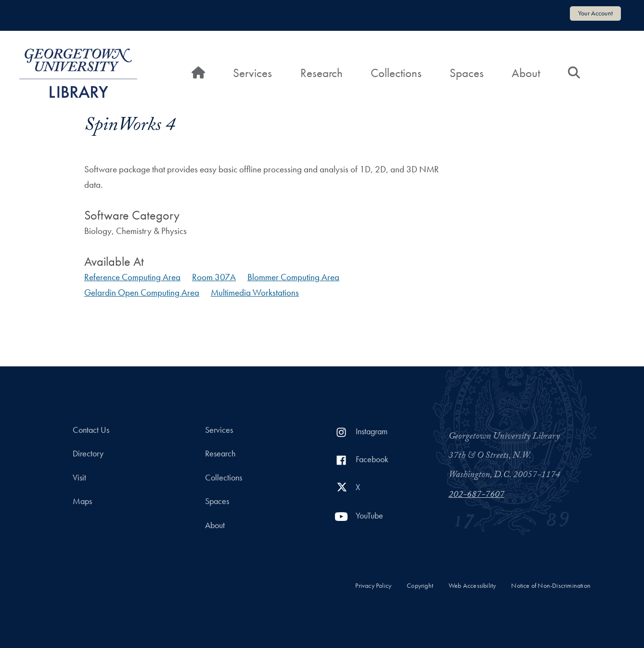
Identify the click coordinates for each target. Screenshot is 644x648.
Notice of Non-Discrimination (551, 586)
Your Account (595, 13)
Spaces (467, 73)
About (526, 73)
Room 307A (214, 277)
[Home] (198, 73)
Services (252, 73)
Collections (396, 73)
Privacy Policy (373, 586)
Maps (82, 501)
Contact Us (91, 430)
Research (322, 73)
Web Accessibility (472, 586)
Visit (79, 478)
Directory (88, 454)
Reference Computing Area (132, 277)
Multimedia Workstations (255, 292)
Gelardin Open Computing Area (142, 292)
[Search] (574, 73)
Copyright (420, 586)
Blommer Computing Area (293, 277)
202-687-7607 (477, 495)
